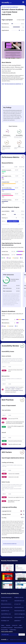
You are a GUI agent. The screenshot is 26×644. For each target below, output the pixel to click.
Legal (20, 625)
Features (8, 625)
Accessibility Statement (7, 628)
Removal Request (18, 628)
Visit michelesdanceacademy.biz (12, 84)
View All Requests (13, 221)
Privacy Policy (4, 630)
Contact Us (15, 625)
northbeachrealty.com (7, 617)
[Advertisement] (13, 37)
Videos (3, 625)
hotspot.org (4, 601)
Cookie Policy (13, 630)
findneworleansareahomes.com (7, 597)
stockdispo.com (5, 621)
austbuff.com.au (5, 611)
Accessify (7, 3)
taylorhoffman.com (6, 614)
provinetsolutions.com (7, 607)
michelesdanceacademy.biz (10, 7)
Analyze (22, 635)
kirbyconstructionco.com (7, 604)
